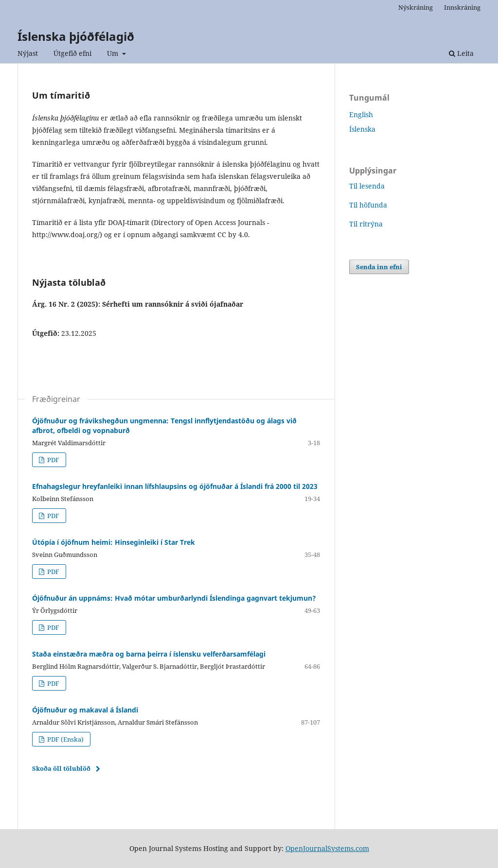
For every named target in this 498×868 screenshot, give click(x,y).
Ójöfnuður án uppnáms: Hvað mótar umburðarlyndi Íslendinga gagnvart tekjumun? (174, 598)
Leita (461, 53)
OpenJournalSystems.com (327, 848)
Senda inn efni (379, 267)
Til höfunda (368, 205)
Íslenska (362, 129)
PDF (53, 460)
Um (114, 53)
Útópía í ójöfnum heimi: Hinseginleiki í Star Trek (114, 542)
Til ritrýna (366, 224)
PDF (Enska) (65, 739)
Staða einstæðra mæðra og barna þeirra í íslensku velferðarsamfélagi (149, 654)
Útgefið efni (72, 53)
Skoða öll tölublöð (61, 768)
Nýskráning (416, 7)
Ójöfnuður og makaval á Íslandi (85, 710)
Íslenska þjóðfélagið (76, 36)
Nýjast (28, 53)
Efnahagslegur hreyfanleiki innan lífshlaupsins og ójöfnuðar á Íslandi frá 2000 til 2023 (175, 486)
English (361, 114)
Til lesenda (367, 186)
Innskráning (462, 7)
